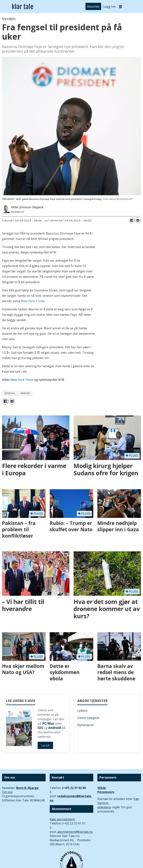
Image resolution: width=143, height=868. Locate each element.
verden (25, 393)
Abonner (93, 6)
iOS (40, 728)
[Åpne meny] (120, 7)
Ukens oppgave (88, 718)
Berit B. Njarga (27, 788)
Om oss (7, 792)
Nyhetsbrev (85, 725)
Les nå (45, 745)
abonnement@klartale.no (75, 832)
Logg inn (109, 6)
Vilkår (102, 788)
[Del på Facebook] (132, 220)
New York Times (33, 301)
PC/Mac (48, 723)
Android (55, 728)
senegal (10, 393)
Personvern (106, 792)
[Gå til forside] (23, 7)
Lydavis (82, 711)
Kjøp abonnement (62, 819)
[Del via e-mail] (138, 220)
